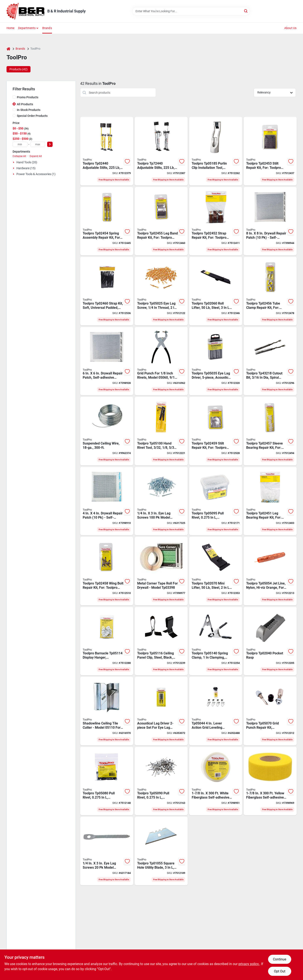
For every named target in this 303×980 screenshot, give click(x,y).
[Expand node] (14, 162)
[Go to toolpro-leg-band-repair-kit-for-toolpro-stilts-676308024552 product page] (161, 221)
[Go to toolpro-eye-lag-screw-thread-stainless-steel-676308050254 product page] (161, 291)
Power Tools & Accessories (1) (36, 174)
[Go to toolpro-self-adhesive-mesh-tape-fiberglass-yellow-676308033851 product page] (270, 781)
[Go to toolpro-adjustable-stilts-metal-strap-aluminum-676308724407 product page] (161, 151)
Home (11, 28)
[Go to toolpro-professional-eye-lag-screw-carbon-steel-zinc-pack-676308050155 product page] (161, 501)
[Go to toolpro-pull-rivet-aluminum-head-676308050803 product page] (107, 781)
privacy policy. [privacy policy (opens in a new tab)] (249, 964)
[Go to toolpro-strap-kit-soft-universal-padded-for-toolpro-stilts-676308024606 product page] (107, 291)
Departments (27, 28)
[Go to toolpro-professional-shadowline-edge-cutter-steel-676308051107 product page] (107, 711)
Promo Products (28, 97)
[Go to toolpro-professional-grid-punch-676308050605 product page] (161, 361)
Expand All (36, 156)
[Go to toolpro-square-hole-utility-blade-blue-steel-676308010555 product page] (161, 851)
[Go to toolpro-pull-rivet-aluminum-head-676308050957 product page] (216, 501)
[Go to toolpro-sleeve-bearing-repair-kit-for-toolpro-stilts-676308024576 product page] (270, 431)
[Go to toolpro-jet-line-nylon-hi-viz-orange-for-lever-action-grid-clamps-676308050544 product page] (270, 571)
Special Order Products (32, 116)
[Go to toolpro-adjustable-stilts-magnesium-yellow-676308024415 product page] (107, 151)
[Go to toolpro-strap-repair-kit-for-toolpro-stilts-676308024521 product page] (216, 221)
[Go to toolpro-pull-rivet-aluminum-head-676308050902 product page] (161, 781)
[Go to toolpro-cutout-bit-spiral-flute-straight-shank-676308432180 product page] (270, 361)
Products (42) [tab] (19, 69)
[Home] (8, 49)
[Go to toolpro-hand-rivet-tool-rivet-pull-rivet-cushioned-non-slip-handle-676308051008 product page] (161, 431)
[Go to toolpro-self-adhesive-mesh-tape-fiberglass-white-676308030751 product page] (216, 781)
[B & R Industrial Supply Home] (25, 11)
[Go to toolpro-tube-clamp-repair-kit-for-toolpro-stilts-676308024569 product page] (270, 291)
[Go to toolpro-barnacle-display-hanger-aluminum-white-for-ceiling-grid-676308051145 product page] (107, 641)
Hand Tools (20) (27, 162)
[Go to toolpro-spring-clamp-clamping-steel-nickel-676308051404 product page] (216, 641)
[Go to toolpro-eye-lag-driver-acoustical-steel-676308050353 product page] (216, 361)
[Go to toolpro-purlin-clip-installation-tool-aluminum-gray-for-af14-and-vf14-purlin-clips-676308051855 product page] (216, 151)
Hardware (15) (26, 168)
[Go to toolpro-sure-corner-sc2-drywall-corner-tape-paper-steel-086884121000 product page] (161, 571)
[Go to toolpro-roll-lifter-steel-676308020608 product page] (216, 291)
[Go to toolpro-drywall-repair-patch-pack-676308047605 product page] (107, 361)
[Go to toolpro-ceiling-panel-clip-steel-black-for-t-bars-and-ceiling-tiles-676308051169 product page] (161, 641)
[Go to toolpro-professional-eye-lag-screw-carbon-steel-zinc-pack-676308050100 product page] (107, 851)
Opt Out (280, 971)
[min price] (20, 144)
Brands (47, 28)
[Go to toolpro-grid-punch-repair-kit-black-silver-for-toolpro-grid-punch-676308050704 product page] (270, 711)
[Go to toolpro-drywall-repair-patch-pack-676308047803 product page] (270, 221)
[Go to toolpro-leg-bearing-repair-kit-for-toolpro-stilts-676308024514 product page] (270, 501)
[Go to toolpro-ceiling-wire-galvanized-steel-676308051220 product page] (107, 431)
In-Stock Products (29, 110)
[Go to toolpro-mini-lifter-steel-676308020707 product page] (216, 571)
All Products (25, 104)
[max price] (38, 144)
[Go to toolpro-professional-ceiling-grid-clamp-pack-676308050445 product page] (216, 711)
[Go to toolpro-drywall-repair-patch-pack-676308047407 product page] (107, 501)
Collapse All (19, 156)
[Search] (246, 11)
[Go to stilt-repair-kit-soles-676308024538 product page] (270, 151)
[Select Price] (50, 144)
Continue (280, 959)
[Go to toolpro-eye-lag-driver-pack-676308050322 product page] (161, 711)
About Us (290, 28)
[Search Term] (191, 11)
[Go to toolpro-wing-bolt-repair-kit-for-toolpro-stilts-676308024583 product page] (107, 571)
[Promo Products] (14, 97)
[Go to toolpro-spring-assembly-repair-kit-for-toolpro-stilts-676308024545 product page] (107, 221)
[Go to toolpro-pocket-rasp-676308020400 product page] (270, 641)
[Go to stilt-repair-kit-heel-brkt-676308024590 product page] (216, 431)
